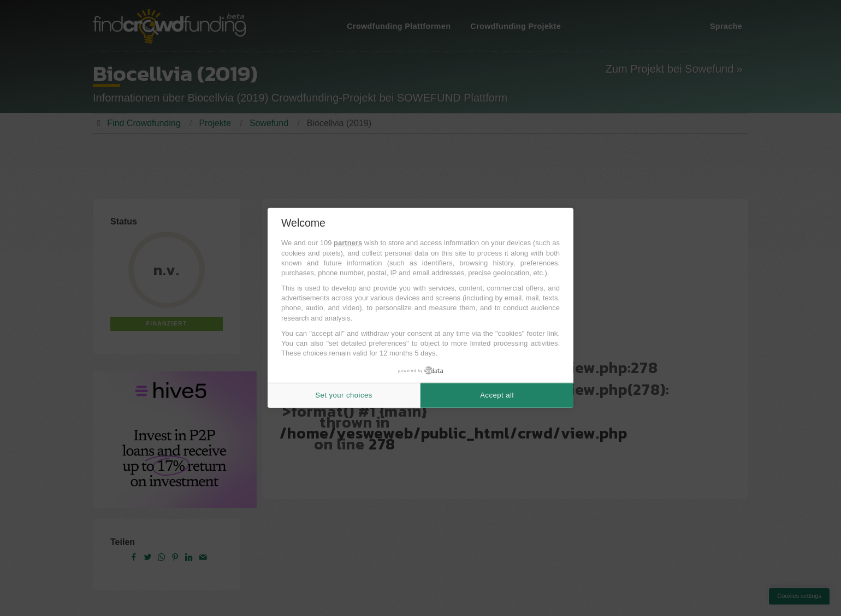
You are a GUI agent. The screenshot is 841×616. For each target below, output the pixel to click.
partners (348, 243)
